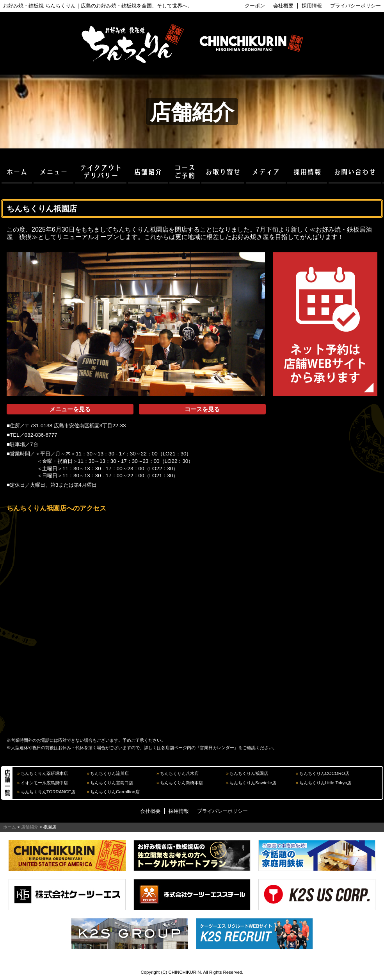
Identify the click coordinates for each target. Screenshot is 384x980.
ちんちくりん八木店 (179, 773)
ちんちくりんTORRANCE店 (48, 792)
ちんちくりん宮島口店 (112, 783)
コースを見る (202, 409)
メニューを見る (70, 409)
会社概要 (283, 6)
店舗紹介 (30, 827)
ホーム (10, 827)
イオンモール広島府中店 (44, 783)
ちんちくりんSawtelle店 (253, 783)
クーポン (255, 6)
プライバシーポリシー (356, 6)
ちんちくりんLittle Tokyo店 (325, 783)
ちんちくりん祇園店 (249, 773)
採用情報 (312, 6)
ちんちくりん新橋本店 (181, 783)
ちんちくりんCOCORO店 (324, 773)
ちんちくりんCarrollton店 (115, 792)
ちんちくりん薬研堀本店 (44, 773)
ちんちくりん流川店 (109, 773)
